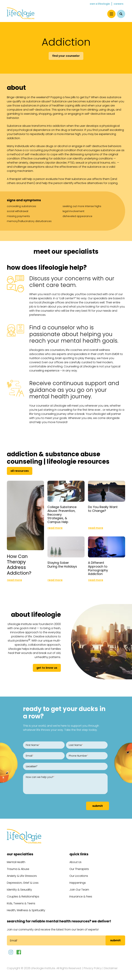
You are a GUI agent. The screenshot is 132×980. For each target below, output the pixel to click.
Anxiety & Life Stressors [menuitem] (22, 875)
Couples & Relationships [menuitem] (23, 896)
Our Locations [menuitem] (79, 875)
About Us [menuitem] (75, 861)
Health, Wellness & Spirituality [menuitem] (26, 910)
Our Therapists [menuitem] (79, 868)
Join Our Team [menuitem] (79, 889)
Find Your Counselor (66, 56)
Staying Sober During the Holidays (62, 564)
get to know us (47, 667)
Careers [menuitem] (119, 4)
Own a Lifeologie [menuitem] (100, 4)
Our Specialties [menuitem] (20, 853)
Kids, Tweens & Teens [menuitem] (21, 903)
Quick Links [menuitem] (79, 853)
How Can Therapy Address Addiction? (19, 564)
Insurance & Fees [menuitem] (81, 896)
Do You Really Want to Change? (103, 508)
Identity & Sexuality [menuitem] (19, 889)
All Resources (20, 471)
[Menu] (111, 14)
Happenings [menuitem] (78, 882)
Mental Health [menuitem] (16, 861)
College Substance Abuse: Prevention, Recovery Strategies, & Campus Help (62, 514)
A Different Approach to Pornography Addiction (98, 568)
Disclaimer (111, 968)
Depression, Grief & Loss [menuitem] (23, 882)
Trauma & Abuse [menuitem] (18, 868)
